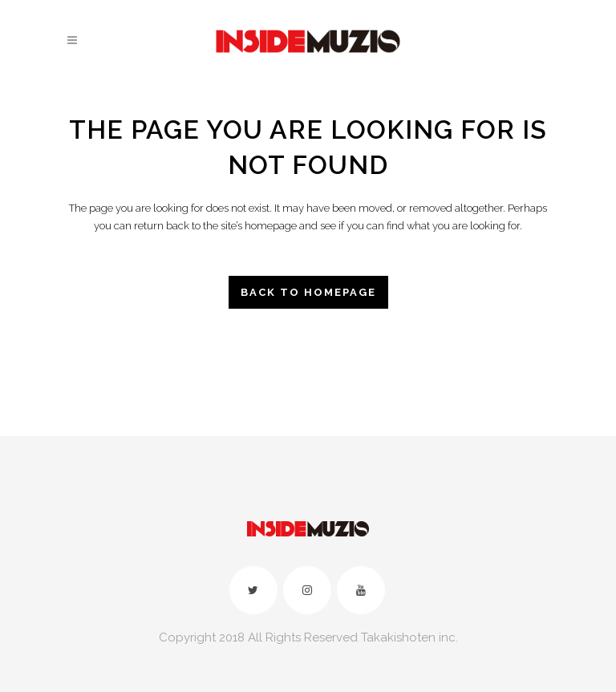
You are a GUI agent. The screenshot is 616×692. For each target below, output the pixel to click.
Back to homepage (308, 292)
